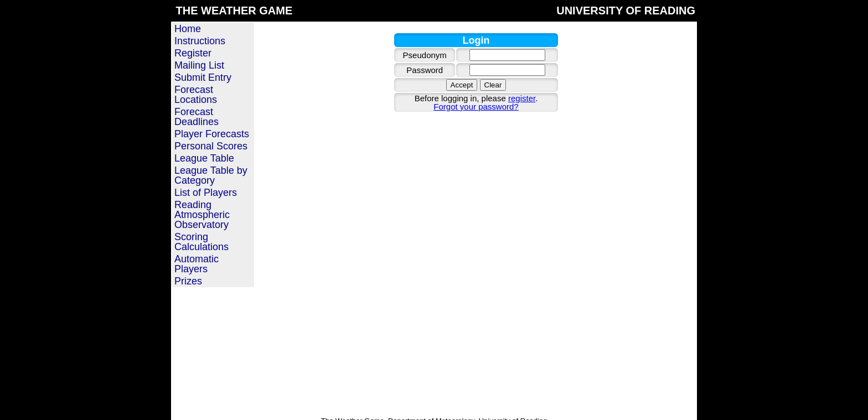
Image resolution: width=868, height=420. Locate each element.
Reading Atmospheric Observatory (202, 215)
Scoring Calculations (201, 242)
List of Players (206, 193)
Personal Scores (211, 146)
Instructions (200, 41)
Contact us (445, 408)
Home (188, 29)
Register (193, 53)
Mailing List (199, 65)
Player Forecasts (212, 134)
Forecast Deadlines (197, 117)
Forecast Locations (196, 95)
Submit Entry (203, 77)
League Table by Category (211, 175)
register (522, 98)
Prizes (188, 281)
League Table (204, 158)
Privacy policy (488, 408)
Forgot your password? (476, 107)
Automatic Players (197, 264)
